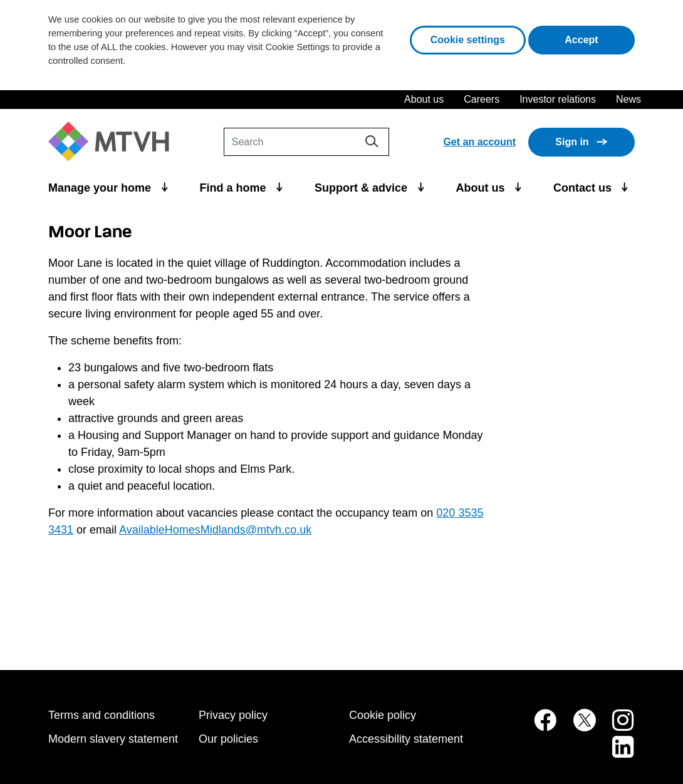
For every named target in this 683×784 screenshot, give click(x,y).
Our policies (228, 739)
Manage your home (101, 188)
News (628, 99)
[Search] (306, 142)
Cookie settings (468, 40)
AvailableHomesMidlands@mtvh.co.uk (215, 530)
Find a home (235, 188)
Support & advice (362, 188)
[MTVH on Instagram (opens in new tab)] (617, 727)
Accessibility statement (406, 739)
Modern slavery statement (113, 739)
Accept (600, 39)
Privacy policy (233, 715)
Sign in (572, 142)
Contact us (584, 188)
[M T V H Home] (113, 142)
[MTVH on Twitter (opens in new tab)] (578, 727)
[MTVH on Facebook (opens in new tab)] (538, 727)
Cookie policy (383, 715)
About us (424, 99)
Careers (482, 99)
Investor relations (558, 99)
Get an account (479, 142)
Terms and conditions (102, 715)
